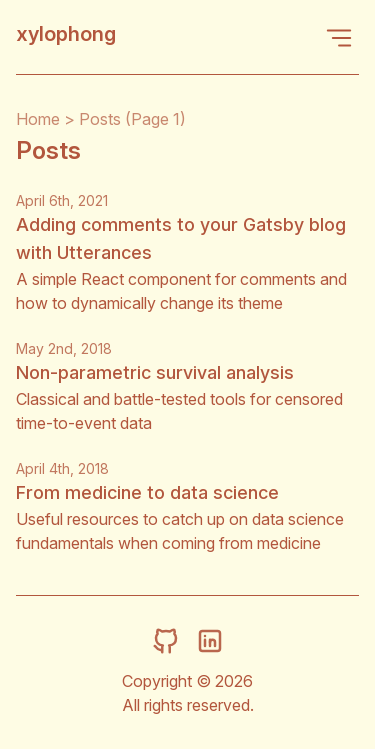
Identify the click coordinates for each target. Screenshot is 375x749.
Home (38, 119)
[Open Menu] (339, 37)
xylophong (66, 34)
